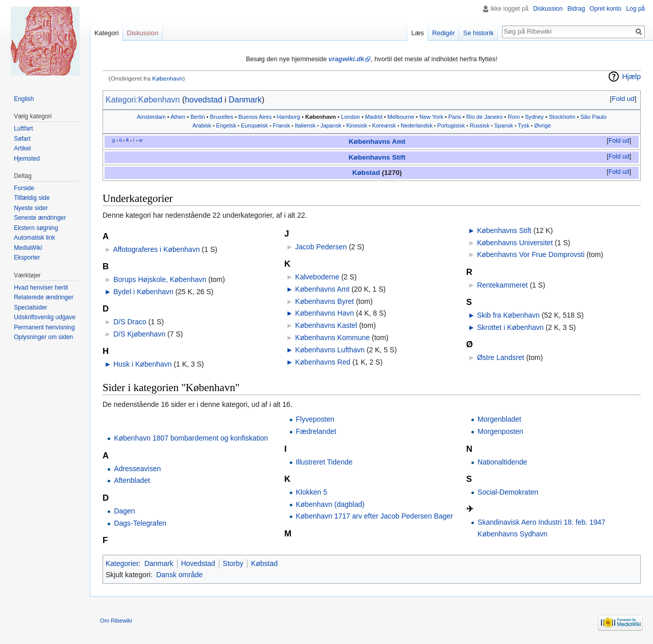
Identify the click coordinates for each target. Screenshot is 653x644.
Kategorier (122, 563)
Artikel (22, 148)
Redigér (444, 33)
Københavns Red (323, 362)
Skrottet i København (510, 327)
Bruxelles (222, 117)
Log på (635, 9)
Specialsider (30, 307)
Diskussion (548, 9)
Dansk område (179, 575)
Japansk (331, 125)
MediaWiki (28, 248)
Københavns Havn (325, 313)
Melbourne (400, 117)
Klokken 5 (311, 492)
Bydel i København (143, 292)
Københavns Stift (377, 157)
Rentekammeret (503, 285)
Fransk (282, 125)
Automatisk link (34, 238)
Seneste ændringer (40, 218)
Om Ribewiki (116, 621)
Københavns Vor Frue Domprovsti (531, 254)
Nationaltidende (502, 462)
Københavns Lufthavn (330, 350)
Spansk (504, 125)
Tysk (524, 125)
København (167, 78)
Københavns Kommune (333, 338)
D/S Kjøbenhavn (139, 334)
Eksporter (27, 257)
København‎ (320, 117)
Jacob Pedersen (321, 247)
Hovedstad (198, 563)
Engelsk (226, 125)
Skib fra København (508, 315)
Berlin (197, 117)
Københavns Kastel (326, 325)
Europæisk (254, 125)
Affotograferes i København (156, 249)
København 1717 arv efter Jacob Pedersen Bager (374, 516)
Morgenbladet (499, 419)
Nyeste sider (31, 208)
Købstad (366, 173)
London (351, 117)
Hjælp (631, 76)
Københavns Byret (325, 301)
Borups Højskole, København (160, 279)
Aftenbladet (132, 480)
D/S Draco (130, 322)
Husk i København (142, 364)
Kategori (107, 33)
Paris (455, 117)
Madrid (374, 117)
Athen (178, 117)
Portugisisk (451, 125)
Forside (24, 188)
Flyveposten (315, 419)
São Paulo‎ (594, 117)
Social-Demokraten (508, 492)
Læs (418, 33)
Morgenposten (500, 431)
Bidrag (576, 9)
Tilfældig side (32, 198)
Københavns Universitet (515, 243)
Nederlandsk (416, 125)
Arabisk (202, 125)
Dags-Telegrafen (140, 523)
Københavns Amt (377, 141)
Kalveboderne (317, 277)
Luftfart (23, 128)
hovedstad (204, 100)
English (24, 99)
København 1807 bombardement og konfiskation (191, 438)
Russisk (480, 125)
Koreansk (384, 125)
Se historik (479, 33)
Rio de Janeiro (484, 117)
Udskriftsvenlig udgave (45, 317)
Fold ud (623, 99)
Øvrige (543, 125)
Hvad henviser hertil (41, 288)
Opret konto (606, 9)
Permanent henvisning (44, 327)
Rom (514, 117)
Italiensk (305, 125)
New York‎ (431, 117)
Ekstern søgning (36, 228)
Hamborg (289, 117)
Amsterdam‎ (151, 117)
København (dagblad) (330, 504)
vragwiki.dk (346, 59)
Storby (233, 563)
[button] (623, 99)
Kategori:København (143, 100)
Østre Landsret (501, 357)
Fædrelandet (316, 431)
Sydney (534, 117)
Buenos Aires (255, 117)
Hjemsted (27, 159)
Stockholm (562, 117)
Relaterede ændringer (44, 297)
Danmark (245, 100)
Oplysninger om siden (43, 337)
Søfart (22, 139)
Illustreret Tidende (324, 462)
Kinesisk (357, 125)
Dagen (124, 511)
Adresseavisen (137, 469)
